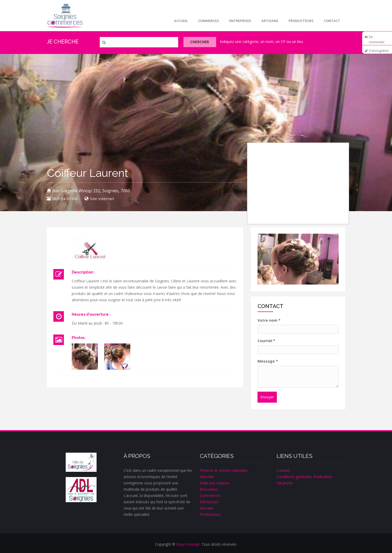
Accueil (179, 21)
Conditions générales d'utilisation (304, 477)
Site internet (102, 199)
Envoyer (267, 397)
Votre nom (269, 320)
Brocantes (209, 489)
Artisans (269, 21)
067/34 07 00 (65, 199)
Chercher (201, 42)
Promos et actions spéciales (224, 470)
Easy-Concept (188, 544)
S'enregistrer (379, 51)
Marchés (207, 477)
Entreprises (239, 21)
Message (268, 361)
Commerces (207, 21)
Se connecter (377, 39)
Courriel (266, 341)
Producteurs (301, 21)
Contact (332, 21)
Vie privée (285, 483)
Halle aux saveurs (215, 483)
